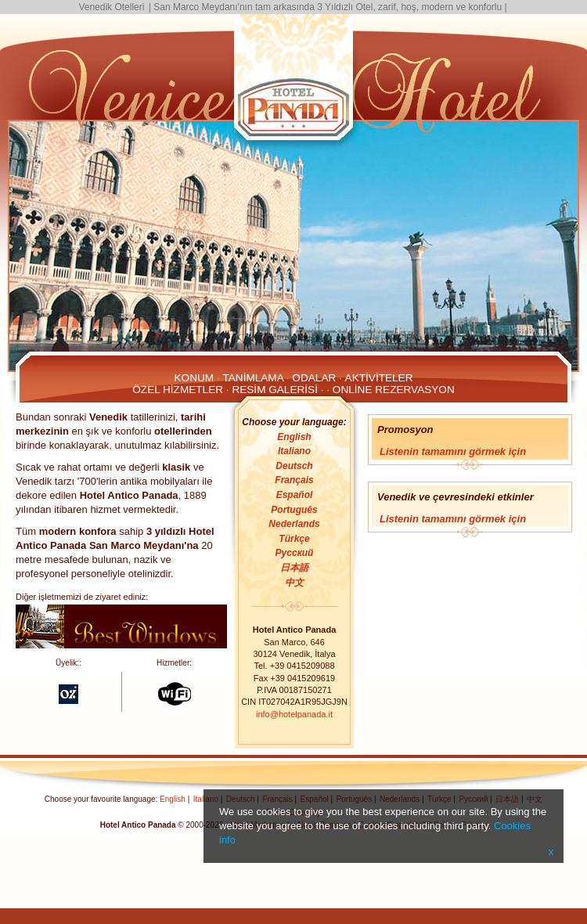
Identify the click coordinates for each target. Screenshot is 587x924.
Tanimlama (253, 378)
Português (294, 510)
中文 (294, 583)
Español (295, 495)
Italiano (294, 451)
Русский (295, 553)
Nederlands (294, 524)
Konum (194, 378)
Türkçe (294, 539)
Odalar (314, 378)
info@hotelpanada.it (294, 714)
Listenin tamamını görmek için (453, 451)
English (294, 437)
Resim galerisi (275, 390)
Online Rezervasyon (394, 390)
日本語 (294, 568)
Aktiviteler (379, 378)
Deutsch (294, 466)
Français (294, 480)
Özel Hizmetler (178, 390)
